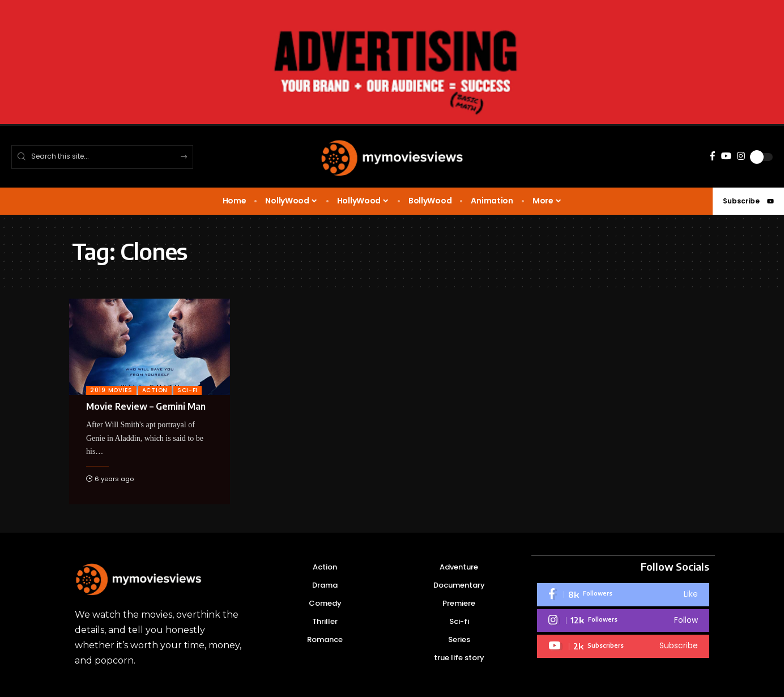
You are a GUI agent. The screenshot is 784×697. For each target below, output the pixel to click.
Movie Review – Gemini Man (146, 406)
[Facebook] (713, 156)
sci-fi (188, 390)
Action (155, 390)
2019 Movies (111, 390)
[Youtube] (623, 646)
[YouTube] (726, 156)
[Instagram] (741, 156)
